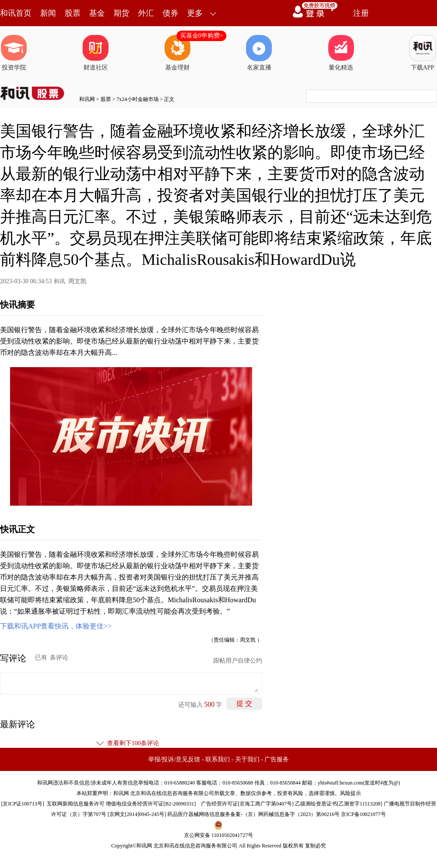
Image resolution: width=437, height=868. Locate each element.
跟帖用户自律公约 (238, 661)
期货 (121, 13)
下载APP (423, 53)
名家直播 (259, 53)
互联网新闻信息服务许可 (76, 804)
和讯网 (87, 99)
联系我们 (218, 759)
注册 (361, 13)
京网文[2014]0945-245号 (137, 814)
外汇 (146, 13)
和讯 (59, 281)
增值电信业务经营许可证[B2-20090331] (151, 804)
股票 (73, 13)
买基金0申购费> (202, 36)
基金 (97, 13)
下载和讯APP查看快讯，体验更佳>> (56, 626)
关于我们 (247, 759)
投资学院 (14, 53)
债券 (170, 13)
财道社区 (96, 53)
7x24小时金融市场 (138, 99)
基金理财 (177, 53)
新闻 (48, 13)
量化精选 (341, 53)
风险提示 (350, 793)
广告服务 (277, 759)
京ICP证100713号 (23, 804)
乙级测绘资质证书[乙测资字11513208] (339, 804)
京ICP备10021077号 (363, 814)
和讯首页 (16, 13)
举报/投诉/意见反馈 (174, 759)
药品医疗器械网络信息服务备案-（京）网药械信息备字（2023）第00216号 (253, 814)
